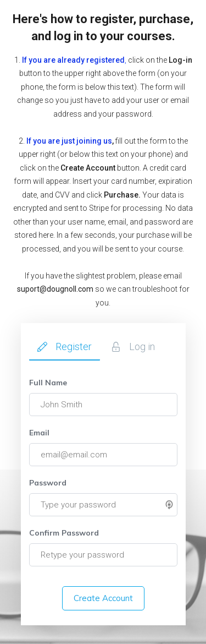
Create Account (103, 598)
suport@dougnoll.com (55, 289)
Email (39, 433)
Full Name (48, 383)
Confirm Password (64, 533)
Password (48, 483)
